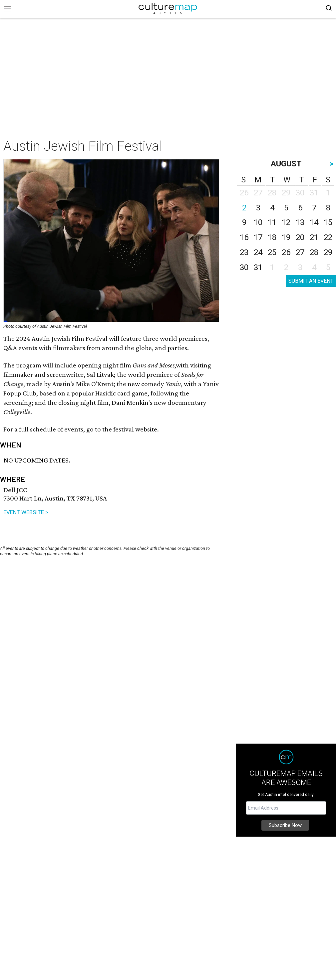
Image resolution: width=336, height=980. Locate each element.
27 (300, 252)
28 (314, 252)
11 (272, 222)
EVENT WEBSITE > (26, 512)
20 (300, 237)
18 (272, 237)
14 (314, 222)
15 (328, 222)
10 (258, 222)
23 (244, 252)
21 (314, 237)
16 (244, 237)
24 (258, 252)
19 (286, 237)
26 (286, 252)
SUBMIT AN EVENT (311, 281)
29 (328, 252)
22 (328, 237)
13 (300, 222)
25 (272, 252)
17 (258, 237)
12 (286, 222)
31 (258, 267)
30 (244, 267)
